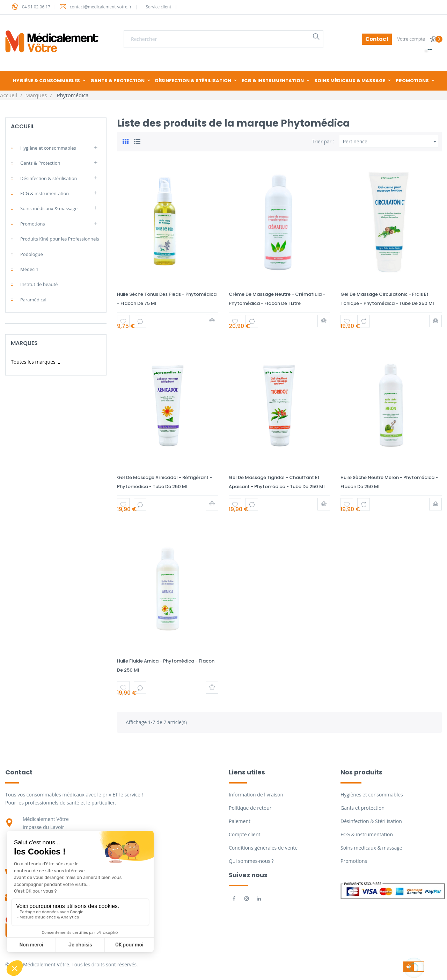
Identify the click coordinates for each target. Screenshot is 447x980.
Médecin (29, 269)
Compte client (244, 834)
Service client (158, 7)
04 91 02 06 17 (36, 7)
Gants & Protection (40, 163)
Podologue (32, 254)
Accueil (23, 126)
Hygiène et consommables (48, 148)
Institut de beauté (39, 284)
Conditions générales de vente (263, 848)
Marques (24, 343)
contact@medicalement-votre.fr (101, 7)
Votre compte (411, 39)
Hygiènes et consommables (372, 795)
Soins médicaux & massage (49, 208)
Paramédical (33, 300)
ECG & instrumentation (45, 193)
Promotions (33, 224)
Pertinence (391, 142)
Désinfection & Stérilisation (371, 821)
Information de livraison (256, 795)
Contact (377, 39)
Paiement (240, 821)
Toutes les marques (37, 364)
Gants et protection (362, 808)
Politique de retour (250, 808)
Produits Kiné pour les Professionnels (60, 239)
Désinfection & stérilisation (49, 178)
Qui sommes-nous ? (251, 861)
